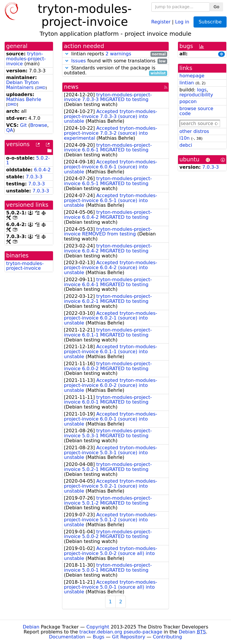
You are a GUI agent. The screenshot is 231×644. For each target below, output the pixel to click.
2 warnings (118, 54)
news (71, 87)
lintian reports (115, 54)
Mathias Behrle (24, 99)
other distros (194, 131)
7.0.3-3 (34, 177)
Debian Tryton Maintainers (22, 85)
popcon (188, 101)
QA (10, 130)
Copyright (98, 627)
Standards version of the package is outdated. (115, 71)
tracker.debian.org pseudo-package (121, 632)
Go (217, 7)
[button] (67, 54)
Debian (31, 627)
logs (202, 90)
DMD (41, 88)
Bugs (99, 637)
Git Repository (129, 637)
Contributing (167, 637)
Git (23, 125)
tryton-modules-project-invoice (26, 59)
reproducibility (196, 95)
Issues (78, 61)
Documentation (67, 637)
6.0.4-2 (42, 170)
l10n (185, 138)
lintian (187, 83)
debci (186, 145)
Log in (182, 22)
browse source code (196, 111)
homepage (192, 76)
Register (161, 22)
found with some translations (115, 61)
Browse (39, 125)
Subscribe (210, 22)
